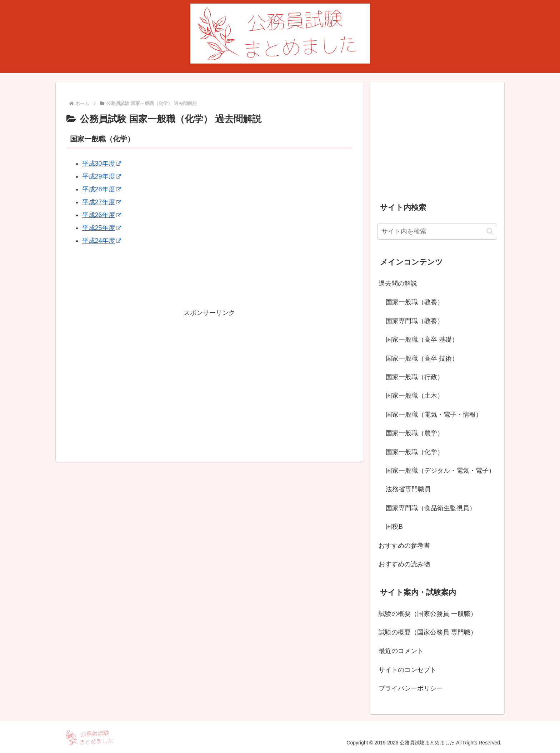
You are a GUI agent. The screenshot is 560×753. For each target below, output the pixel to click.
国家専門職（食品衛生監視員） (431, 508)
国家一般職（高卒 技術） (422, 358)
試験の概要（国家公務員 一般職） (428, 614)
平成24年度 (102, 241)
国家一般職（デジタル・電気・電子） (440, 471)
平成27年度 (102, 202)
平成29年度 (102, 176)
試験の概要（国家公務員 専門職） (428, 632)
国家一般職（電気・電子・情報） (434, 415)
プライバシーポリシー (411, 688)
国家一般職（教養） (415, 302)
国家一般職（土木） (415, 396)
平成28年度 (102, 189)
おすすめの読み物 (404, 564)
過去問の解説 (398, 283)
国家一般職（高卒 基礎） (422, 340)
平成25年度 (102, 228)
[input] (437, 232)
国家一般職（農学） (415, 433)
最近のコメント (401, 651)
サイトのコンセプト (407, 670)
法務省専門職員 (408, 489)
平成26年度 (102, 215)
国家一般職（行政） (415, 377)
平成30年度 (102, 164)
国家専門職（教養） (415, 321)
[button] (490, 231)
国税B (394, 527)
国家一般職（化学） (415, 452)
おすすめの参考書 (404, 546)
